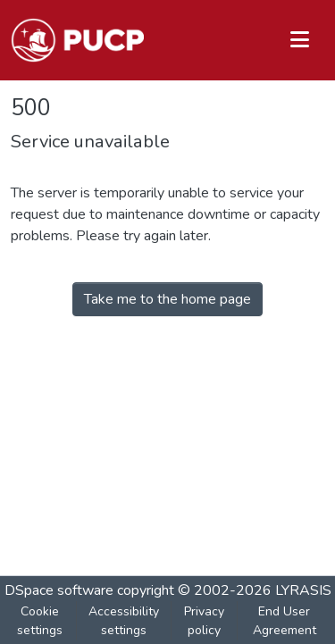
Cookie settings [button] (40, 621)
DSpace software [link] (59, 590)
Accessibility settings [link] (124, 621)
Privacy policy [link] (204, 621)
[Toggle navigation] (299, 40)
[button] (77, 40)
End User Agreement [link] (285, 621)
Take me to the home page (167, 299)
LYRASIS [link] (303, 590)
